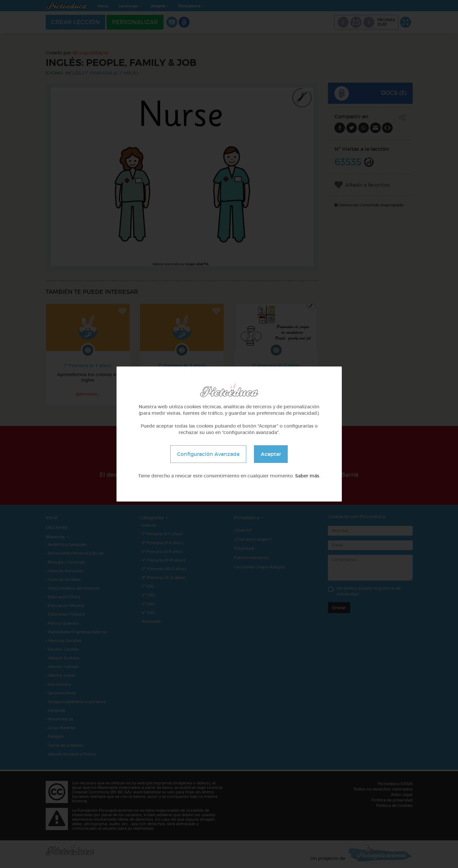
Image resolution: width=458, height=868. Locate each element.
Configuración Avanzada (208, 454)
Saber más (307, 476)
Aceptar (271, 454)
